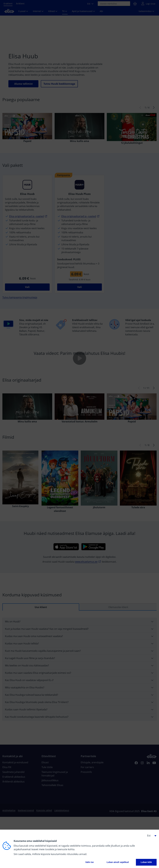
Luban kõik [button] (146, 862)
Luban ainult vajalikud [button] (118, 862)
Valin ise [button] (90, 862)
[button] (151, 836)
